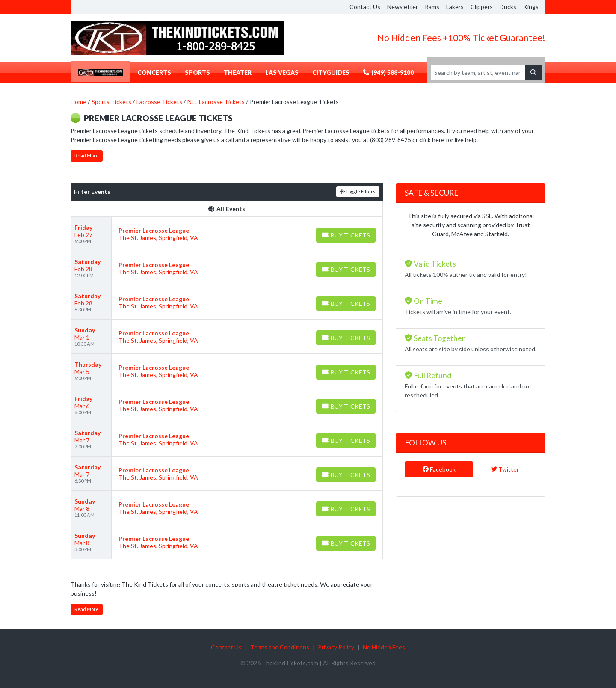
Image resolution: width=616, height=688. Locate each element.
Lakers (455, 7)
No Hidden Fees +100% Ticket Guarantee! (461, 37)
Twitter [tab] (505, 469)
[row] (227, 234)
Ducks (508, 7)
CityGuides (331, 73)
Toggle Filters (358, 191)
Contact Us (365, 7)
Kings (531, 7)
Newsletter (403, 7)
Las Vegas (282, 73)
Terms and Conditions (280, 647)
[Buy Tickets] (346, 235)
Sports (197, 73)
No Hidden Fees (384, 647)
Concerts (154, 73)
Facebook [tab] (439, 469)
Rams (432, 7)
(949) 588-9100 (388, 73)
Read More (87, 156)
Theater (238, 73)
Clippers (482, 7)
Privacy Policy (336, 647)
